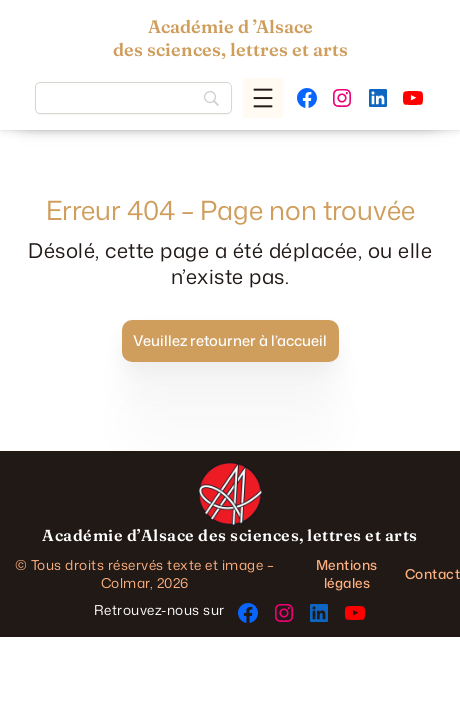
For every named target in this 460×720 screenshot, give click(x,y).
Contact (433, 573)
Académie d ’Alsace (230, 26)
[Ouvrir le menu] (263, 98)
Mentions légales (347, 573)
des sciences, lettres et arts (230, 49)
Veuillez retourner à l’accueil (230, 340)
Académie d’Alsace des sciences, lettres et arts (230, 535)
